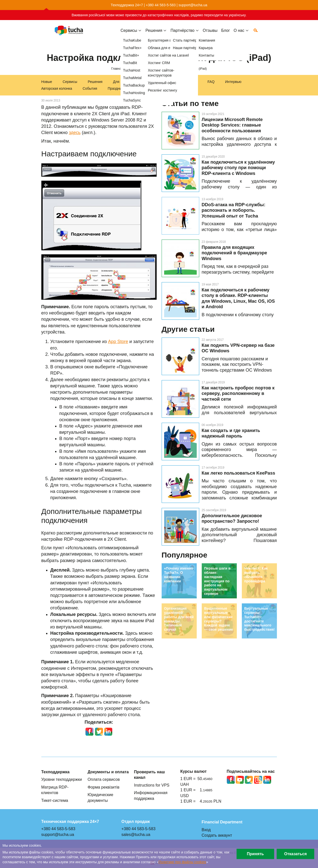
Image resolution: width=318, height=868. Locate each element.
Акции (140, 88)
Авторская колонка (57, 88)
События (90, 88)
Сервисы (129, 34)
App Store (118, 342)
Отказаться (295, 854)
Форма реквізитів (104, 787)
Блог (226, 34)
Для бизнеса (123, 82)
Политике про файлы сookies (182, 862)
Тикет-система (55, 800)
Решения (95, 82)
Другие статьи (188, 329)
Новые (47, 82)
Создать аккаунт (217, 835)
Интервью (233, 82)
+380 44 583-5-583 (161, 5)
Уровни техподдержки (62, 779)
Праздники (116, 88)
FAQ (211, 82)
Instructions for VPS (152, 785)
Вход (206, 830)
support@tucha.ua (193, 5)
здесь (75, 133)
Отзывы (210, 34)
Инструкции (187, 82)
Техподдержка (156, 82)
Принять (255, 854)
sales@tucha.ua (136, 834)
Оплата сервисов (104, 779)
